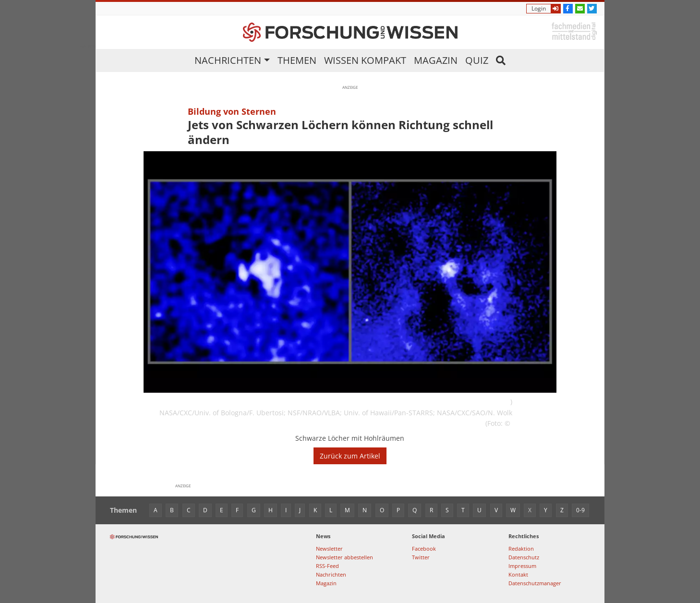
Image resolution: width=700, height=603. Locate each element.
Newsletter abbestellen (344, 557)
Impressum (522, 566)
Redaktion (521, 549)
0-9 (580, 510)
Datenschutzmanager (535, 583)
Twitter (421, 557)
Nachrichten (228, 60)
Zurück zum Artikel (350, 456)
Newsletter (329, 549)
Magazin (436, 60)
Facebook (424, 549)
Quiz (477, 60)
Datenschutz (524, 557)
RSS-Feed (327, 566)
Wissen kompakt (365, 60)
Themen (297, 60)
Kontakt (518, 574)
